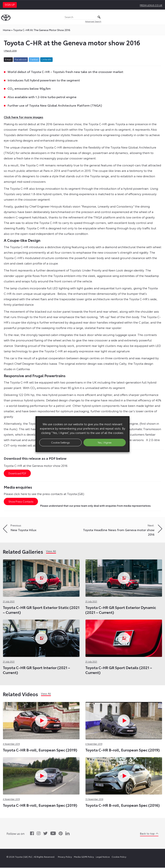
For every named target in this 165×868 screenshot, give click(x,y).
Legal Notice (103, 857)
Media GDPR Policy (84, 857)
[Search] (82, 17)
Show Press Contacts (21, 502)
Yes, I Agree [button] (105, 442)
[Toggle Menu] (160, 17)
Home (7, 30)
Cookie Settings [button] (61, 442)
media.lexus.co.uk (151, 5)
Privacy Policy (65, 857)
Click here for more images (23, 117)
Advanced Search (93, 21)
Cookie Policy (119, 857)
